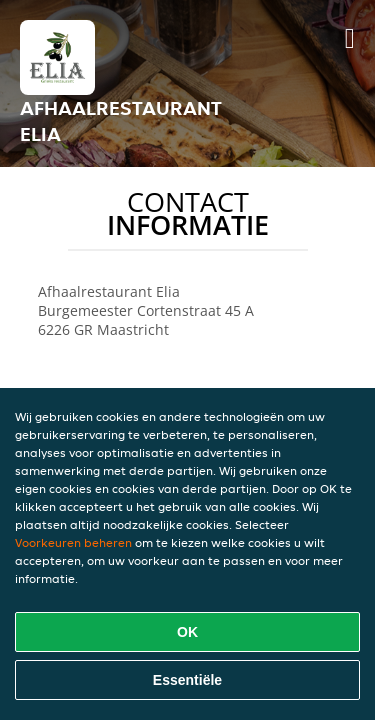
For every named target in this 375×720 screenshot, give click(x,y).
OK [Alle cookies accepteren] (187, 632)
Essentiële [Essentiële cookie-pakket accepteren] (187, 680)
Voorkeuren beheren (73, 542)
